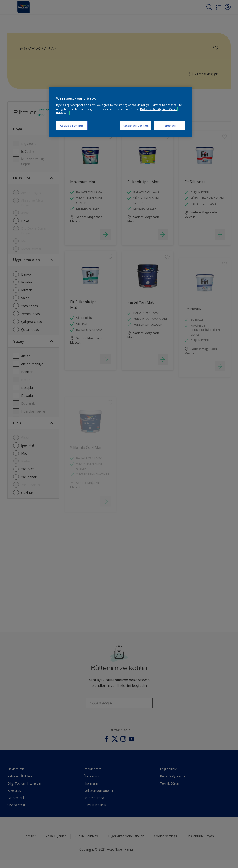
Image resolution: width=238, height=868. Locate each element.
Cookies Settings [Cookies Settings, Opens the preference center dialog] (72, 125)
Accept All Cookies (136, 125)
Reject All (169, 125)
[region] (121, 112)
